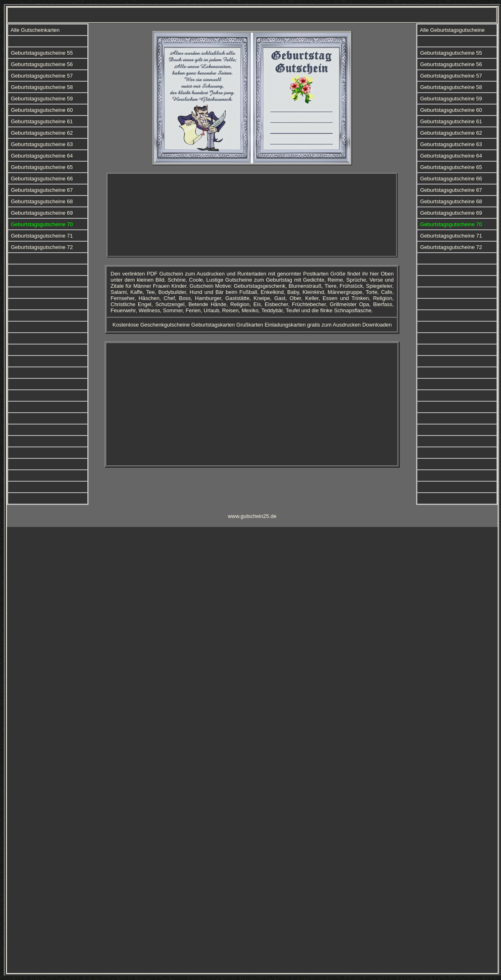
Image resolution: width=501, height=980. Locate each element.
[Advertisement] (252, 215)
